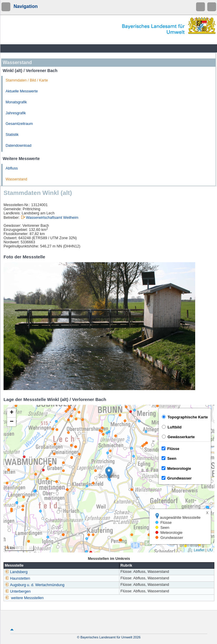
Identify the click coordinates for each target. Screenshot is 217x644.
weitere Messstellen (28, 598)
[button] (109, 473)
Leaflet (199, 550)
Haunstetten (17, 578)
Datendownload (19, 146)
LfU (210, 550)
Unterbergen (18, 591)
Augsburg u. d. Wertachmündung (35, 585)
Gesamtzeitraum (19, 124)
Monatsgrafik (16, 102)
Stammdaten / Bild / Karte (27, 80)
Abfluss (12, 168)
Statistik (12, 135)
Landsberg (16, 572)
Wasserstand (16, 179)
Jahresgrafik (16, 113)
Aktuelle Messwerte (22, 91)
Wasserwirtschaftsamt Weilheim (52, 218)
